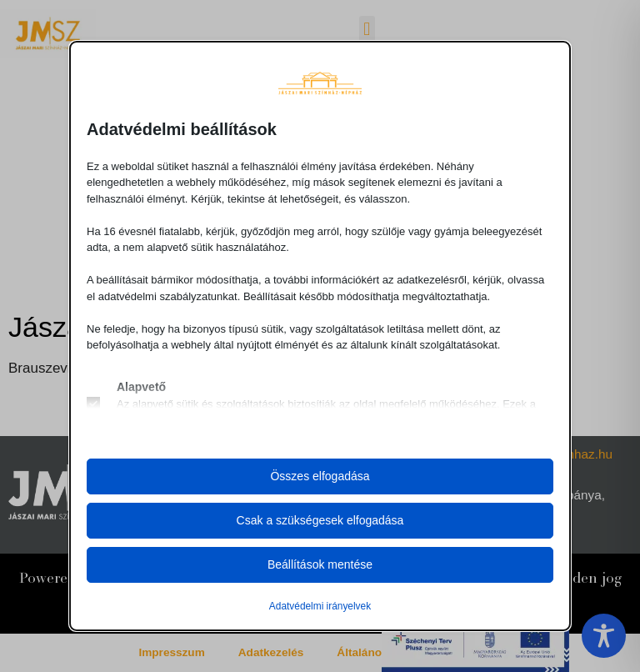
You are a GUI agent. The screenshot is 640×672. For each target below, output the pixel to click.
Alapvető (141, 387)
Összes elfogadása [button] (320, 476)
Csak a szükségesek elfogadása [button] (320, 520)
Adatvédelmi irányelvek (320, 606)
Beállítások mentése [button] (320, 564)
